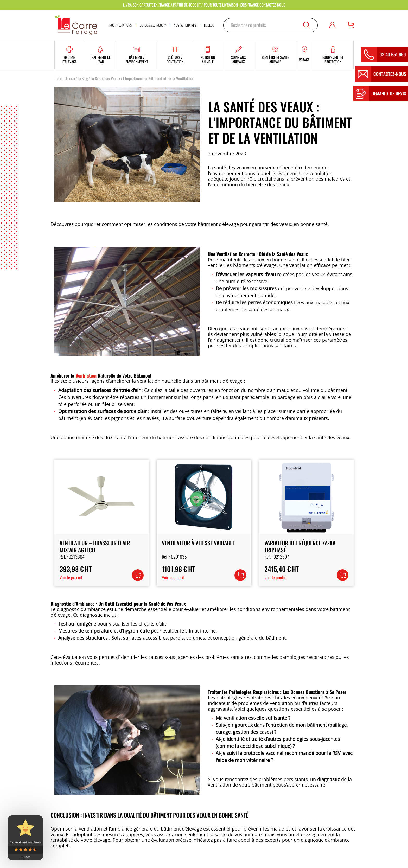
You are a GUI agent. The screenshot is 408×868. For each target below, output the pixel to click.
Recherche (307, 25)
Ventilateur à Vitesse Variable (198, 543)
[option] (127, 301)
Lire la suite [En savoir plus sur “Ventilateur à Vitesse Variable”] (239, 576)
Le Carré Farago (65, 78)
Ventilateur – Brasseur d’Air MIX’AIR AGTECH (95, 546)
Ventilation (86, 375)
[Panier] (350, 25)
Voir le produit (71, 577)
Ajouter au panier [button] (138, 580)
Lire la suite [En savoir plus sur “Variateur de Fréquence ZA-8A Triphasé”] (342, 576)
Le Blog (83, 78)
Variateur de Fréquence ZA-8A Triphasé (300, 546)
